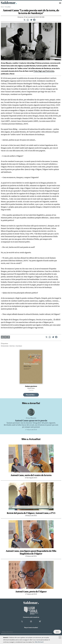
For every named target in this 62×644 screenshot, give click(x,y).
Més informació (39, 642)
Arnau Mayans (19, 346)
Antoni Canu (12, 346)
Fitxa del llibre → (31, 395)
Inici (2, 7)
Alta (57, 632)
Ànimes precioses (5, 346)
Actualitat (8, 7)
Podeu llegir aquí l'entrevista (44, 71)
